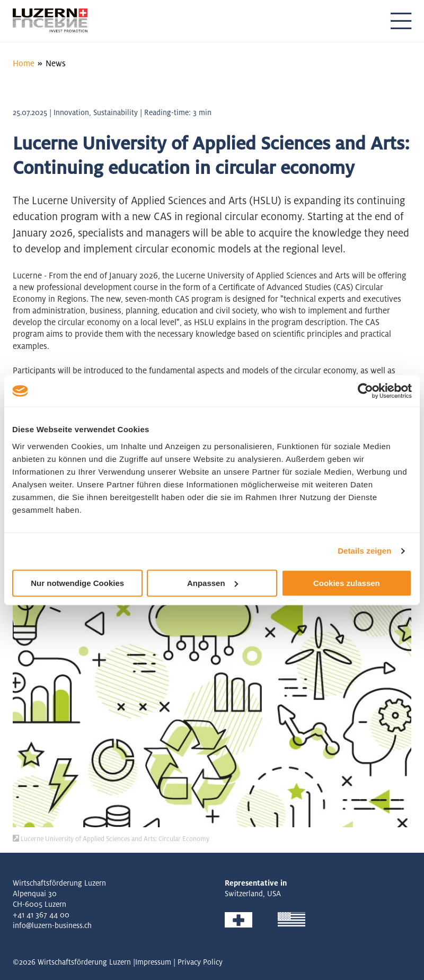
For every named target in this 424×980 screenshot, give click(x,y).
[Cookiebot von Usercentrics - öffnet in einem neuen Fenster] (365, 391)
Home (24, 63)
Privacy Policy (200, 962)
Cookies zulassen (347, 583)
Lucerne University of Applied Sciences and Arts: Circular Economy (111, 839)
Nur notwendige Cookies (77, 583)
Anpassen (213, 583)
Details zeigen (364, 551)
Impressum (153, 962)
